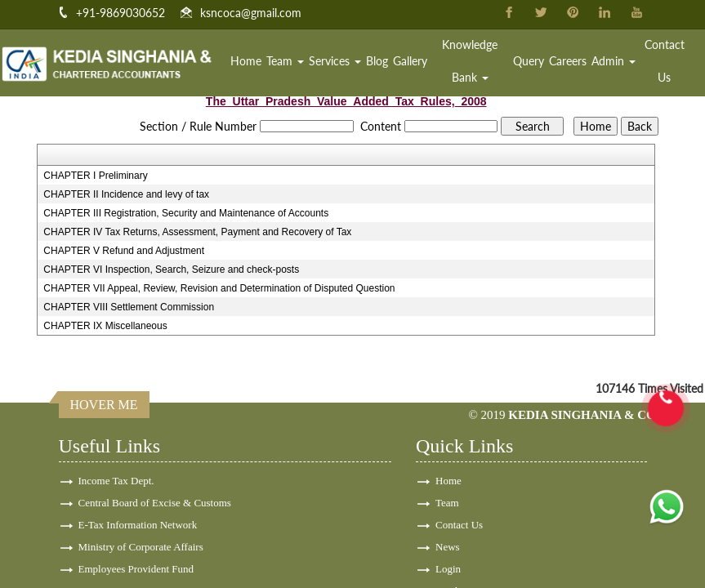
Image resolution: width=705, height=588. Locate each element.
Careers (568, 61)
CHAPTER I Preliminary (95, 176)
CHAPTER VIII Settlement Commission (129, 307)
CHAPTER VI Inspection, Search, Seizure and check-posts (171, 269)
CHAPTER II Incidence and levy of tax (126, 194)
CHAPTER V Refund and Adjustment (124, 251)
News (448, 547)
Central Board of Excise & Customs (155, 503)
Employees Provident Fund (136, 569)
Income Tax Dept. (116, 481)
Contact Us (665, 61)
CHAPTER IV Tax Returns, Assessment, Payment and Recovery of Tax (197, 232)
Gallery (410, 61)
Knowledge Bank (470, 61)
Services (335, 61)
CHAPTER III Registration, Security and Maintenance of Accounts (186, 213)
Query (529, 61)
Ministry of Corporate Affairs (141, 547)
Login (448, 569)
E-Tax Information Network (138, 525)
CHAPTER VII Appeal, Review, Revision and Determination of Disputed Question (219, 288)
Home (246, 61)
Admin (614, 61)
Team (285, 61)
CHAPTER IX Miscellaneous (105, 326)
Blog (377, 61)
